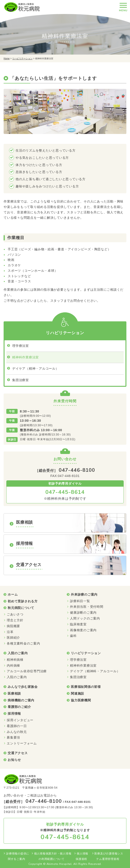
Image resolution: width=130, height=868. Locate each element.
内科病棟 (13, 665)
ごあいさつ (15, 614)
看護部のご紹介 (19, 707)
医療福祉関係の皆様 (86, 687)
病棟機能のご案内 (21, 700)
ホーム (13, 594)
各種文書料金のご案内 (23, 643)
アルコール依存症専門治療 (27, 671)
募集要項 (13, 737)
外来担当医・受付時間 (87, 607)
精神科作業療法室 (26, 357)
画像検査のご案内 (83, 630)
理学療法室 (21, 346)
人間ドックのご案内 (85, 618)
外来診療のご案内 (84, 594)
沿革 (10, 632)
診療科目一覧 (80, 601)
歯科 (73, 636)
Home (7, 59)
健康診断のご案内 (83, 612)
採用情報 (14, 714)
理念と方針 (15, 620)
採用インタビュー (20, 720)
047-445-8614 (65, 492)
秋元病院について (21, 608)
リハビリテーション (22, 59)
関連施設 (78, 693)
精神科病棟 (15, 660)
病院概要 (13, 626)
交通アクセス (18, 753)
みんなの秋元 (17, 732)
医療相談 (14, 693)
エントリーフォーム (22, 743)
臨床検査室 (78, 624)
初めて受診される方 (23, 601)
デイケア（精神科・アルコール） (95, 671)
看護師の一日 (17, 726)
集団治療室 (21, 380)
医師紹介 (13, 638)
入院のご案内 (18, 653)
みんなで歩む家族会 (23, 687)
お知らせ (14, 760)
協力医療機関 (81, 700)
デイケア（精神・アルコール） (36, 368)
